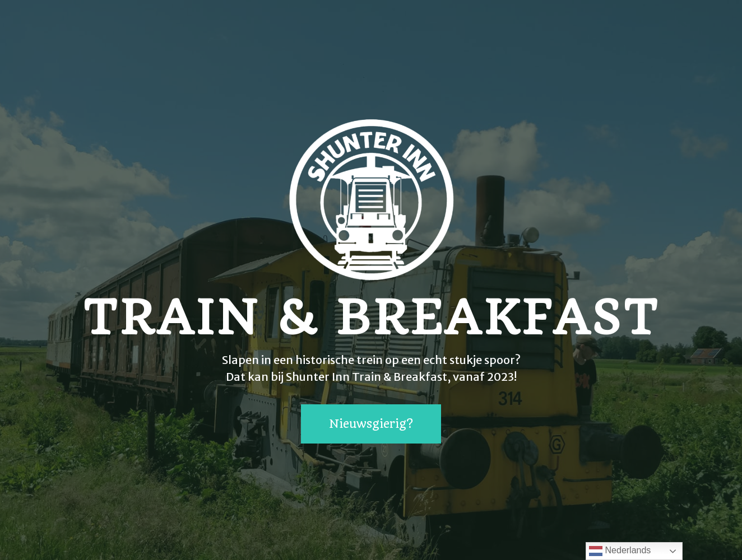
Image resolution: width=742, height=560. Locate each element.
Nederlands (620, 551)
